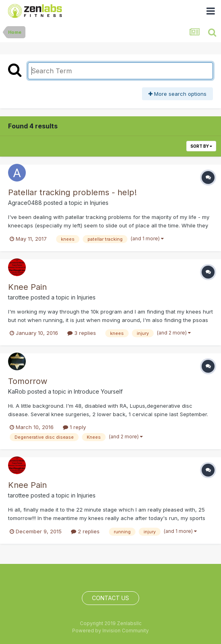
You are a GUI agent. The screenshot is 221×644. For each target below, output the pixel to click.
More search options (177, 94)
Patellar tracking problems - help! (72, 192)
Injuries (99, 203)
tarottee (19, 297)
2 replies (85, 531)
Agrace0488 (25, 203)
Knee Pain (27, 287)
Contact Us (110, 598)
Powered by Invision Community (110, 631)
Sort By (201, 146)
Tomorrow (28, 381)
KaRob (17, 391)
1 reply (74, 427)
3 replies (82, 333)
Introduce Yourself (98, 391)
